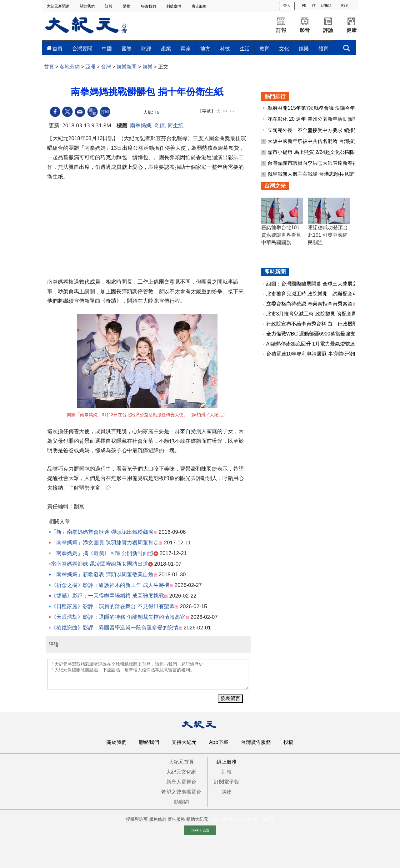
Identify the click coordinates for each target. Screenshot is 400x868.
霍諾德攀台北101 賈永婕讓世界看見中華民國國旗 (281, 235)
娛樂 (304, 48)
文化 (284, 48)
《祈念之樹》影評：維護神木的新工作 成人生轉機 (110, 585)
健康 (352, 30)
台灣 (106, 67)
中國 (107, 48)
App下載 (219, 742)
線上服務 (227, 762)
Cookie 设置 (200, 830)
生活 (245, 48)
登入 (287, 6)
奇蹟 (159, 125)
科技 (225, 48)
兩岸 (186, 48)
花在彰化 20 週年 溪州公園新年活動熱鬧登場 (318, 119)
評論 (328, 30)
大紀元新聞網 (59, 6)
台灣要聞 (82, 48)
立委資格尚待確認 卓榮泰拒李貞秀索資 (309, 304)
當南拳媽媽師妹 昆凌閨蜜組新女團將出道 (100, 564)
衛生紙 (175, 125)
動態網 (181, 802)
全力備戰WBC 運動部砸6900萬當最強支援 (313, 334)
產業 (166, 48)
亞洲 (90, 67)
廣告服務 (200, 6)
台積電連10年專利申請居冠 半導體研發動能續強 (320, 354)
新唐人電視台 (181, 782)
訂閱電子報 (227, 782)
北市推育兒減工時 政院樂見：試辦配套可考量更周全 (324, 294)
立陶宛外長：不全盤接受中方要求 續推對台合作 (321, 130)
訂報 (109, 6)
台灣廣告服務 (256, 742)
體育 (323, 48)
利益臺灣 (174, 6)
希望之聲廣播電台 (181, 792)
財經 (146, 48)
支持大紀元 (184, 742)
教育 (264, 48)
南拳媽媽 (141, 125)
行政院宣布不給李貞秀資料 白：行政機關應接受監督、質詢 (332, 324)
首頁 (57, 48)
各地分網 (70, 67)
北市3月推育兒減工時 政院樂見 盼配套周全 (314, 314)
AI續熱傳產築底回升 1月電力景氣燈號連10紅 (316, 344)
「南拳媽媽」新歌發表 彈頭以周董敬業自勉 (102, 575)
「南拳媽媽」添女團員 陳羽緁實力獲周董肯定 (105, 543)
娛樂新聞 (127, 67)
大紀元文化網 (181, 772)
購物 (127, 6)
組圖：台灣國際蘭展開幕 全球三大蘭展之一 (314, 284)
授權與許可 (137, 819)
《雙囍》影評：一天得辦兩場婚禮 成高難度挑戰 (107, 596)
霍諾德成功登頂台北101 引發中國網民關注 (328, 235)
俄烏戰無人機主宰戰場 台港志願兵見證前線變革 (321, 174)
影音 (305, 30)
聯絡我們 (149, 6)
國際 (127, 48)
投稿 (288, 742)
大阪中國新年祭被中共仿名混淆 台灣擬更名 (316, 141)
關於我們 (88, 6)
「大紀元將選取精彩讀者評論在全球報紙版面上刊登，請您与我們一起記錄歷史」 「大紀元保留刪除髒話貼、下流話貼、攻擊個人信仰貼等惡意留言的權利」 (148, 674)
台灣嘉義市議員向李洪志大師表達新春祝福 (316, 163)
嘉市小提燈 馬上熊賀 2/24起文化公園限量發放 (319, 152)
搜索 (347, 48)
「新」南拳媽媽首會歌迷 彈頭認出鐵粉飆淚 (102, 532)
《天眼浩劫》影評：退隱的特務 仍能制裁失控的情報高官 (118, 617)
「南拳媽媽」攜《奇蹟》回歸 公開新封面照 (102, 553)
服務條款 (158, 819)
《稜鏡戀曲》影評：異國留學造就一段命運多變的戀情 (115, 628)
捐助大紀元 (197, 819)
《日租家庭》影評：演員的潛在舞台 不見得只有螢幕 (113, 606)
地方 (205, 48)
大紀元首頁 (181, 762)
